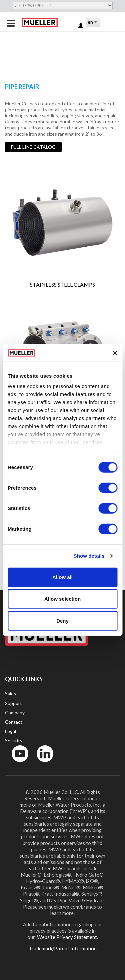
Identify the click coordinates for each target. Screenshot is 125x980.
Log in (81, 26)
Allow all (62, 577)
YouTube (16, 764)
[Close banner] (115, 353)
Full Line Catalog (33, 147)
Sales (10, 694)
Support (13, 703)
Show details (89, 556)
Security (14, 741)
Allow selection (62, 599)
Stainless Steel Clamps (62, 284)
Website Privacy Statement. (67, 937)
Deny (62, 621)
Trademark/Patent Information (63, 948)
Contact (14, 722)
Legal (10, 731)
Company (15, 713)
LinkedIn (42, 764)
